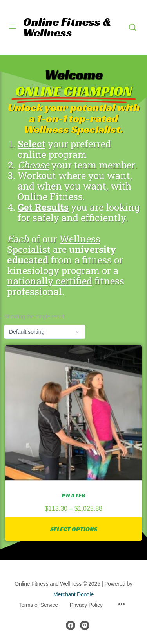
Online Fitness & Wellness (67, 27)
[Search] (132, 27)
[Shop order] (45, 332)
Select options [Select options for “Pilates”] (74, 529)
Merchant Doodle (73, 594)
